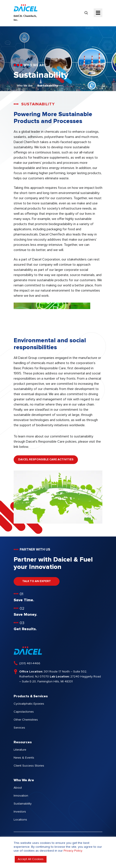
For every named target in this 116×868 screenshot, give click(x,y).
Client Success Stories (29, 766)
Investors (20, 812)
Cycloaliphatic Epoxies (29, 704)
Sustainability (48, 86)
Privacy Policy (73, 851)
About (18, 788)
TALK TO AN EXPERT (37, 581)
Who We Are (25, 86)
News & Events (24, 758)
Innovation (21, 796)
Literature (20, 750)
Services (19, 728)
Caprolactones (24, 712)
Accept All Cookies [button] (31, 859)
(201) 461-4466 (30, 663)
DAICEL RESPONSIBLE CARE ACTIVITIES (46, 460)
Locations (20, 820)
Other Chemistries (26, 720)
